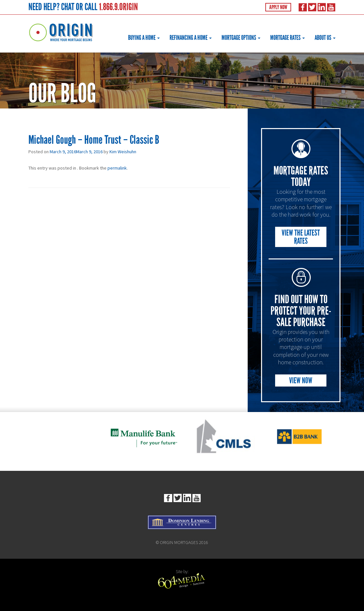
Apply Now (278, 7)
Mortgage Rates (288, 38)
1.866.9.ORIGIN (118, 7)
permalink (117, 168)
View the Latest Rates (301, 237)
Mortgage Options (241, 38)
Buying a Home (144, 38)
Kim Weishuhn (123, 152)
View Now (301, 380)
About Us (325, 38)
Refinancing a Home (191, 38)
